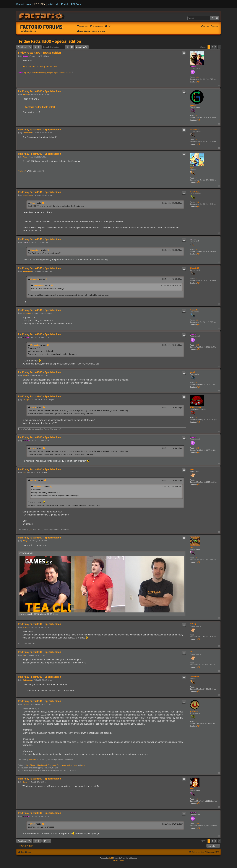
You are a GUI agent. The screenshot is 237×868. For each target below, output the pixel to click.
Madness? (22, 171)
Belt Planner (31, 765)
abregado (194, 239)
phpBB (111, 858)
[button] (219, 47)
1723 (197, 202)
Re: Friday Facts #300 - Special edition (39, 91)
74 (196, 417)
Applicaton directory (38, 73)
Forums (39, 4)
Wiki (50, 4)
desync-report (53, 73)
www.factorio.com (28, 31)
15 (196, 140)
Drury (192, 548)
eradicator (194, 711)
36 (196, 178)
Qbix (192, 469)
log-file (27, 73)
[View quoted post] (43, 203)
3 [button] (216, 47)
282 (197, 249)
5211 (197, 721)
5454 (197, 77)
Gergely (193, 105)
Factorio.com (24, 4)
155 (197, 320)
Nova (192, 789)
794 (197, 558)
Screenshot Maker (64, 765)
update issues (65, 73)
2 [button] (212, 47)
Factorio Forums (41, 27)
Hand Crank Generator (47, 765)
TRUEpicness (195, 407)
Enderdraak (195, 677)
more (83, 765)
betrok (193, 372)
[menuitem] (97, 26)
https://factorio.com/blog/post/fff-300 (40, 67)
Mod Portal (62, 4)
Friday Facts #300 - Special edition (50, 41)
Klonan (193, 66)
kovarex (193, 334)
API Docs (76, 4)
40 (196, 687)
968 (197, 799)
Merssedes (194, 310)
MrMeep (193, 624)
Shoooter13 (195, 129)
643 (197, 115)
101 (197, 382)
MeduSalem (195, 192)
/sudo (75, 765)
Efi (191, 652)
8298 (197, 345)
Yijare (192, 168)
